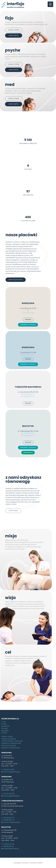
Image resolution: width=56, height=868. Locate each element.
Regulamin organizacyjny (11, 779)
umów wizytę (14, 35)
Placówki (4, 760)
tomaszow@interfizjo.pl (12, 853)
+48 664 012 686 (29, 386)
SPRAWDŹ (28, 351)
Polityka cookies (7, 768)
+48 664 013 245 (29, 465)
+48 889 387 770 (29, 428)
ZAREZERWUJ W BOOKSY (28, 356)
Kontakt (4, 764)
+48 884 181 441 (29, 467)
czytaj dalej (13, 542)
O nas (4, 753)
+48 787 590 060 (28, 344)
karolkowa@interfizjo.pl (11, 827)
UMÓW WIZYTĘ (28, 484)
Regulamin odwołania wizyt (11, 774)
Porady (4, 755)
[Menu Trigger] (50, 4)
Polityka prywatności (9, 770)
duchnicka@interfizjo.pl (12, 803)
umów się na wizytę (16, 311)
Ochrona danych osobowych (12, 772)
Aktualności (6, 757)
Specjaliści (5, 762)
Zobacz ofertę (14, 30)
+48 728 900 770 (29, 425)
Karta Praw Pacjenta (9, 777)
